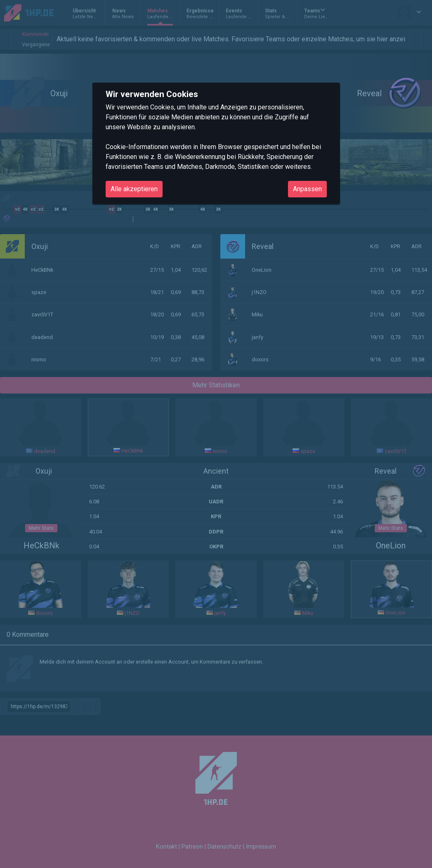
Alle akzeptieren (134, 189)
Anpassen (307, 189)
